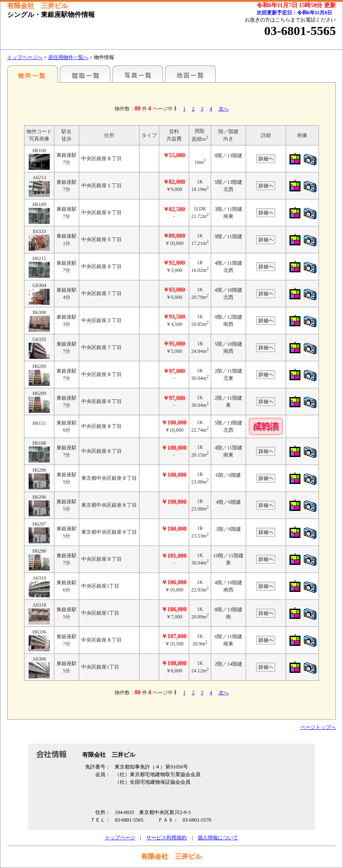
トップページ (120, 838)
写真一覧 (138, 74)
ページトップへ (318, 727)
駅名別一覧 (32, 74)
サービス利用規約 (166, 838)
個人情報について (218, 838)
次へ (224, 109)
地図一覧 (190, 74)
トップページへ (25, 57)
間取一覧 (85, 74)
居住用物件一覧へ (68, 57)
